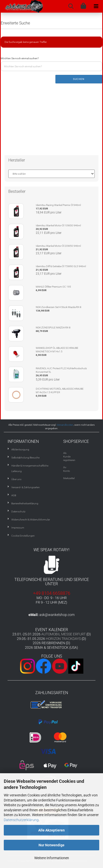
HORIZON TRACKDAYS (63, 639)
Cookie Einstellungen (23, 536)
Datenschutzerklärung (21, 820)
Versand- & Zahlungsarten (26, 487)
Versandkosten (65, 425)
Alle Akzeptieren (51, 830)
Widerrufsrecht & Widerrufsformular (31, 520)
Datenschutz (18, 511)
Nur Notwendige (51, 845)
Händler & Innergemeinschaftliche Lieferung (30, 468)
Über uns (16, 479)
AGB (14, 495)
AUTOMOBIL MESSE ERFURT (63, 634)
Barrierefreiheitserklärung (25, 503)
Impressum (18, 528)
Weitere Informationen (52, 858)
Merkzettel (69, 478)
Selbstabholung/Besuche (25, 458)
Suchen (79, 79)
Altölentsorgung (20, 449)
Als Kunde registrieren (69, 457)
